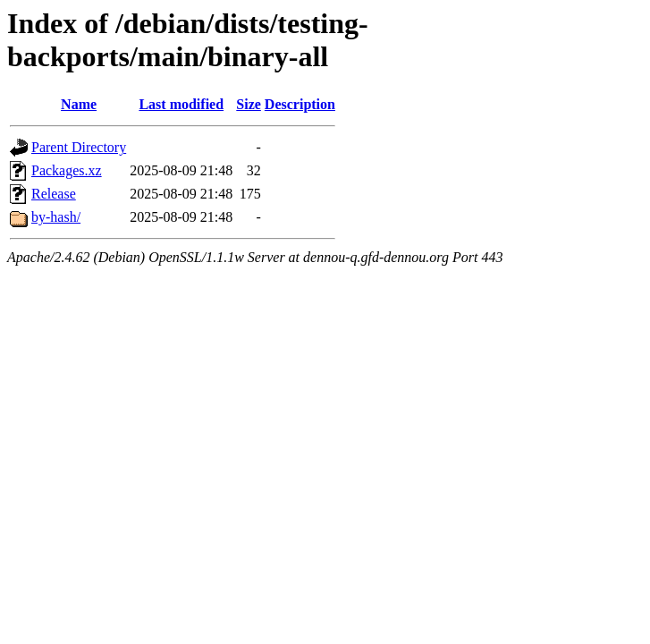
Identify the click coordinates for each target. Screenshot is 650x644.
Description (300, 104)
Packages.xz (67, 170)
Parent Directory (79, 147)
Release (54, 194)
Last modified (181, 104)
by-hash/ (56, 217)
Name (79, 104)
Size (249, 104)
